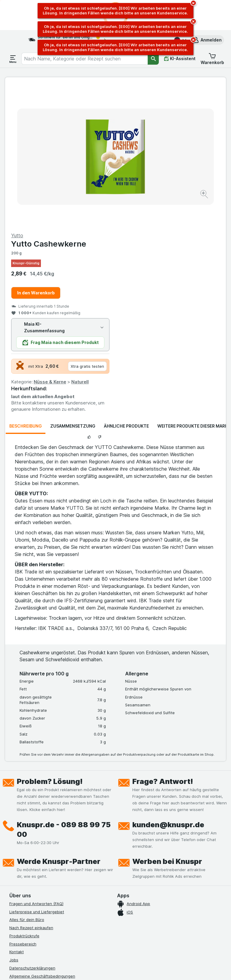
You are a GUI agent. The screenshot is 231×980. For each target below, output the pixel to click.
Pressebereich (23, 804)
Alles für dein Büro (27, 780)
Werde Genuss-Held (28, 853)
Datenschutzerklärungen (32, 828)
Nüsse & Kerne (160, 242)
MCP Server (20, 877)
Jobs (14, 820)
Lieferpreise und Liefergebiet (37, 772)
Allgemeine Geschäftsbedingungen (42, 837)
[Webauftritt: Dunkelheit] (144, 968)
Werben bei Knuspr (167, 722)
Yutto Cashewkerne (159, 104)
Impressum (19, 844)
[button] (207, 40)
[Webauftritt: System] (87, 968)
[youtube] (42, 899)
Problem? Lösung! (50, 642)
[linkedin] (71, 899)
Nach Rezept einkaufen (31, 788)
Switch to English (128, 943)
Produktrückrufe (24, 796)
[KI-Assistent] (180, 59)
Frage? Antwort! (163, 642)
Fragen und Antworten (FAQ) (36, 764)
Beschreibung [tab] (26, 286)
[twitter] (56, 899)
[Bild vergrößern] (94, 178)
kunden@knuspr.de (168, 685)
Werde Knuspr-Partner (59, 722)
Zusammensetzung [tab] (73, 286)
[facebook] (13, 899)
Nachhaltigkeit (23, 861)
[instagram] (27, 899)
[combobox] (85, 59)
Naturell (190, 242)
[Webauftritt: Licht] (114, 968)
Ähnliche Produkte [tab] (126, 286)
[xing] (85, 899)
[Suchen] (153, 59)
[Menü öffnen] (13, 59)
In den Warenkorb (146, 153)
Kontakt (17, 812)
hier (110, 928)
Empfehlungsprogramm (31, 869)
